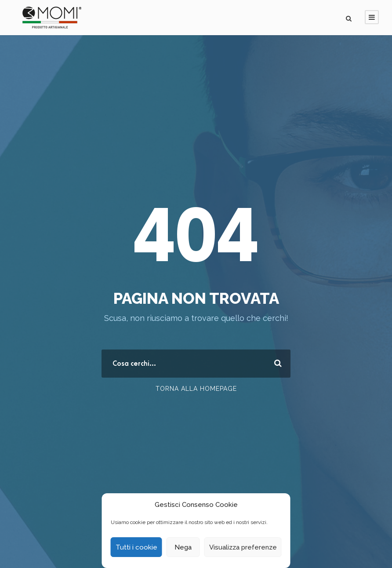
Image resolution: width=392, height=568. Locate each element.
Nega (183, 547)
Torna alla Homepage (196, 389)
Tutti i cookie (136, 547)
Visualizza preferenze (243, 547)
